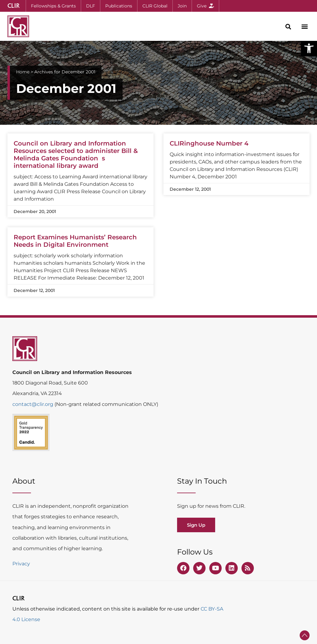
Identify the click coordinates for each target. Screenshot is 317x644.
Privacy (21, 564)
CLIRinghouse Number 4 (209, 143)
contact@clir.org (33, 404)
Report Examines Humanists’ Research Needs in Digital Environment (75, 241)
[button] (309, 48)
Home (23, 72)
